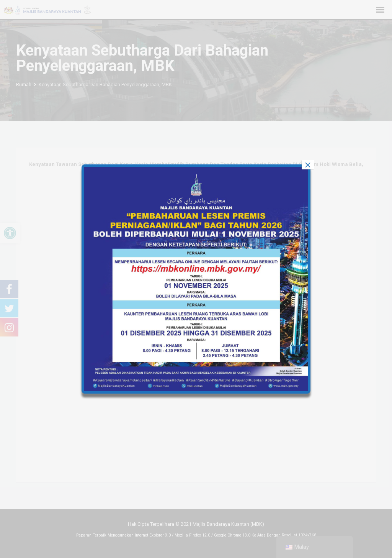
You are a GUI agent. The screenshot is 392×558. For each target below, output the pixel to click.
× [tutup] (308, 165)
